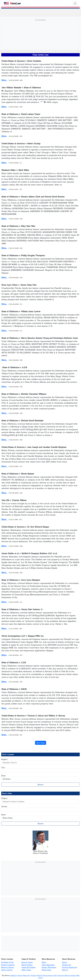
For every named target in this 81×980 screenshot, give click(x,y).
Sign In (65, 970)
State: (4, 776)
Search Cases (27, 962)
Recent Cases (27, 965)
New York (27, 975)
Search (41, 785)
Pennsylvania (48, 975)
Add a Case (26, 970)
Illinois (40, 975)
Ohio (55, 975)
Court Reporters (48, 965)
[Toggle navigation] (75, 3)
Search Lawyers (8, 965)
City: (3, 767)
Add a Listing (7, 970)
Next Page (41, 743)
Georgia (61, 975)
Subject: (4, 759)
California (13, 975)
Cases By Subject (29, 967)
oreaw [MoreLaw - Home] (12, 3)
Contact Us (66, 965)
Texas (20, 975)
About (64, 962)
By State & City (7, 962)
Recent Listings (8, 967)
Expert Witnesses (49, 967)
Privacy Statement (70, 967)
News (44, 962)
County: (4, 806)
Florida (34, 975)
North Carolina (70, 975)
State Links (46, 970)
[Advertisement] (40, 37)
